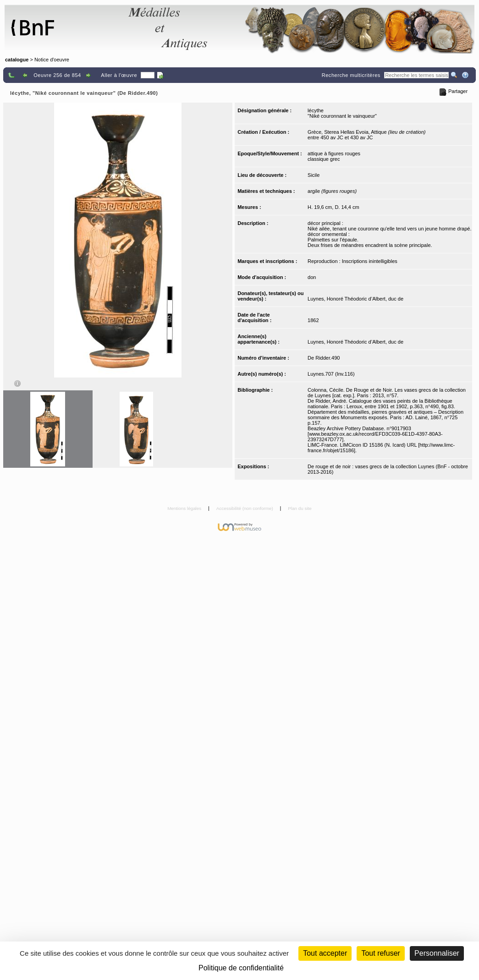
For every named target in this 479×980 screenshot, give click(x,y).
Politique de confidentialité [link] (241, 968)
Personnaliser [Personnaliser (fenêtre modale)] (437, 953)
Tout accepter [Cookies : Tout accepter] (325, 953)
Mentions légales (185, 508)
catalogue (17, 60)
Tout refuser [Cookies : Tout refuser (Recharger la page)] (380, 953)
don (312, 277)
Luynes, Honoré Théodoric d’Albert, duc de (355, 299)
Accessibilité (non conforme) (245, 508)
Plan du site (300, 508)
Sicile (314, 175)
